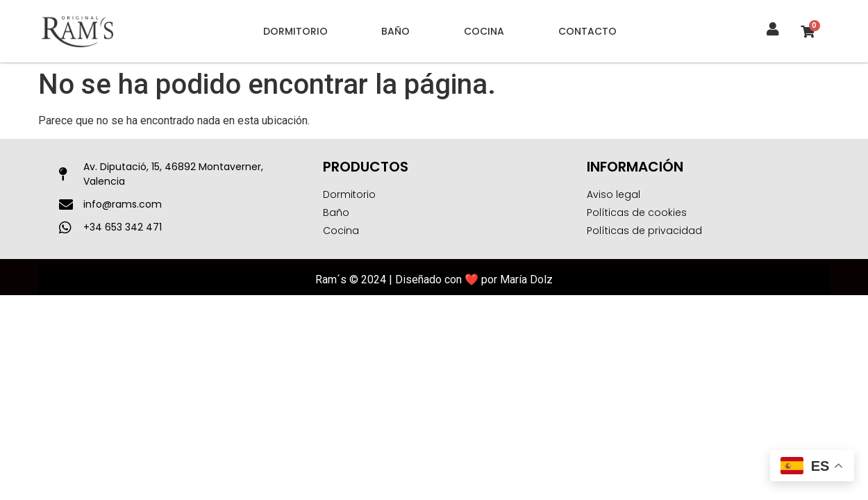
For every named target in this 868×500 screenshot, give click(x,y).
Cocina (484, 31)
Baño (395, 31)
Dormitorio (295, 31)
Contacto (587, 31)
